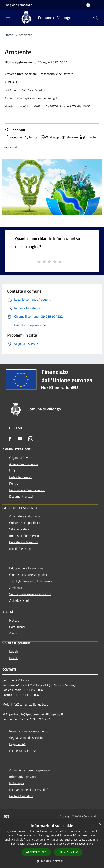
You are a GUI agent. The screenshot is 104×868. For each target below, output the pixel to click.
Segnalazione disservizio (26, 738)
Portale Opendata (21, 796)
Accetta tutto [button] (36, 852)
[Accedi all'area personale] (88, 5)
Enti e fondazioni (21, 477)
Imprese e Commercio (24, 536)
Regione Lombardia (19, 5)
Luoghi (14, 651)
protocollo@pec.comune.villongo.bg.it (36, 714)
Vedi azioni (13, 147)
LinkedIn (88, 137)
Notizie (14, 620)
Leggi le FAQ (18, 744)
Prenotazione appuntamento (29, 731)
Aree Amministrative (24, 464)
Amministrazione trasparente (29, 770)
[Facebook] (10, 439)
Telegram (69, 137)
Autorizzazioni (19, 601)
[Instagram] (31, 439)
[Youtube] (20, 439)
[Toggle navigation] (8, 17)
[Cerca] (96, 18)
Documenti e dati (21, 496)
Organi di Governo (22, 458)
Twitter (31, 137)
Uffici (13, 470)
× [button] (99, 824)
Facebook (14, 137)
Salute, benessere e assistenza (30, 594)
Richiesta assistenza (23, 751)
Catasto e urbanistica (24, 542)
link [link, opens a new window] (91, 844)
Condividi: (15, 130)
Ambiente (16, 588)
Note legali (17, 783)
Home (9, 35)
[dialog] (52, 844)
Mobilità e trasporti (22, 549)
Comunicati (17, 627)
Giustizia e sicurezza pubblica (29, 575)
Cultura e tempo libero (25, 523)
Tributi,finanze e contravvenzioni (32, 581)
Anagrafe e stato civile (25, 516)
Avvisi (13, 633)
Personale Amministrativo (27, 490)
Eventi (14, 658)
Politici (14, 483)
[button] (52, 861)
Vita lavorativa (19, 529)
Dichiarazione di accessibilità (29, 790)
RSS (7, 816)
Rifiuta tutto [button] (68, 852)
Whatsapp (49, 137)
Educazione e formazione (26, 568)
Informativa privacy (23, 777)
